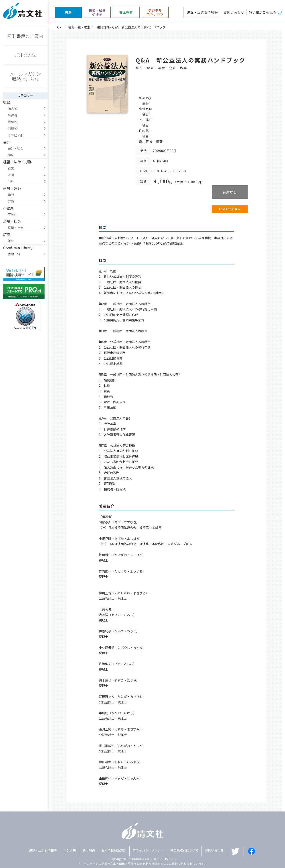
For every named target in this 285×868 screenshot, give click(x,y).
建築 (11, 201)
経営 (11, 168)
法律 (11, 175)
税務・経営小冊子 (97, 12)
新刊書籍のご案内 (25, 36)
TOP (58, 27)
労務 (11, 182)
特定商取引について (184, 850)
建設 (11, 195)
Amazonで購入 (230, 209)
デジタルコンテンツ (155, 12)
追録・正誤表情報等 (203, 12)
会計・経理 (16, 148)
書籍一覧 (14, 254)
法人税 (12, 108)
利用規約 (89, 850)
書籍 (68, 12)
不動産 (12, 214)
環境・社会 (16, 228)
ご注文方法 (25, 55)
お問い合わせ (234, 12)
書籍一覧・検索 (79, 27)
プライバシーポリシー (148, 850)
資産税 (12, 122)
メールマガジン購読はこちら (25, 76)
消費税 (12, 128)
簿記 (11, 155)
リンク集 (70, 850)
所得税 (12, 115)
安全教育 (126, 12)
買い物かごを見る (263, 12)
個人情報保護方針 (114, 850)
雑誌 (11, 241)
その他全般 (16, 135)
